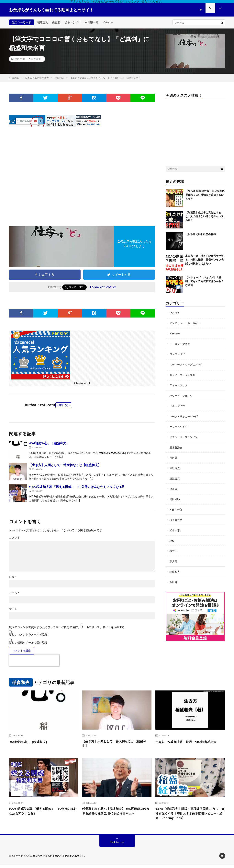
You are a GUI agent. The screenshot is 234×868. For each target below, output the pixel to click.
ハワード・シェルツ (182, 394)
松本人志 (175, 527)
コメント (15, 538)
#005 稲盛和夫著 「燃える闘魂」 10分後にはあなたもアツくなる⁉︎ (76, 487)
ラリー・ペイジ (179, 425)
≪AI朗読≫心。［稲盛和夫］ (49, 443)
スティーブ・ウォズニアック (187, 364)
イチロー (108, 22)
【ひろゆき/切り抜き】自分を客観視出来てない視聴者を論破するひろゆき (205, 195)
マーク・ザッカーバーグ (185, 415)
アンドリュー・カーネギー (186, 323)
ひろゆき (175, 313)
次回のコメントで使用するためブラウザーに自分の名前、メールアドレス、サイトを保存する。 (68, 627)
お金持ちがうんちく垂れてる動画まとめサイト (61, 859)
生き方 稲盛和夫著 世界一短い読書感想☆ (190, 744)
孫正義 (56, 22)
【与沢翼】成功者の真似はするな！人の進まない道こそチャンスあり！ (204, 216)
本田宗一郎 (92, 22)
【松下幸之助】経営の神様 (201, 234)
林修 (172, 538)
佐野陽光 (175, 466)
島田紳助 (175, 497)
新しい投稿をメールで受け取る (28, 642)
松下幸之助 (176, 517)
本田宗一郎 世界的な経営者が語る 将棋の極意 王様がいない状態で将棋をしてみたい (204, 260)
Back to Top (117, 845)
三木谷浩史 (176, 446)
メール (14, 593)
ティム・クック (179, 384)
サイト (13, 609)
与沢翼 (174, 456)
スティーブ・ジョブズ (183, 374)
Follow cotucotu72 (103, 287)
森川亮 (174, 558)
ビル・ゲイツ (72, 22)
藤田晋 (174, 579)
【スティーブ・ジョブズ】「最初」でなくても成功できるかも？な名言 (204, 281)
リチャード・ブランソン (185, 435)
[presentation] (34, 660)
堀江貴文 (43, 22)
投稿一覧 (63, 405)
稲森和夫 (36, 59)
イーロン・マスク (181, 343)
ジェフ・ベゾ (178, 354)
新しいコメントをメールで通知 (28, 634)
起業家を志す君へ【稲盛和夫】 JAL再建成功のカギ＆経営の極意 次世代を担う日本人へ (117, 816)
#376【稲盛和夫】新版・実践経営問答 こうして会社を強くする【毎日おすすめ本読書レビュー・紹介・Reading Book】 (190, 816)
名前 (13, 577)
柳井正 (174, 548)
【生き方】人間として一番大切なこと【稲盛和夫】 (65, 465)
